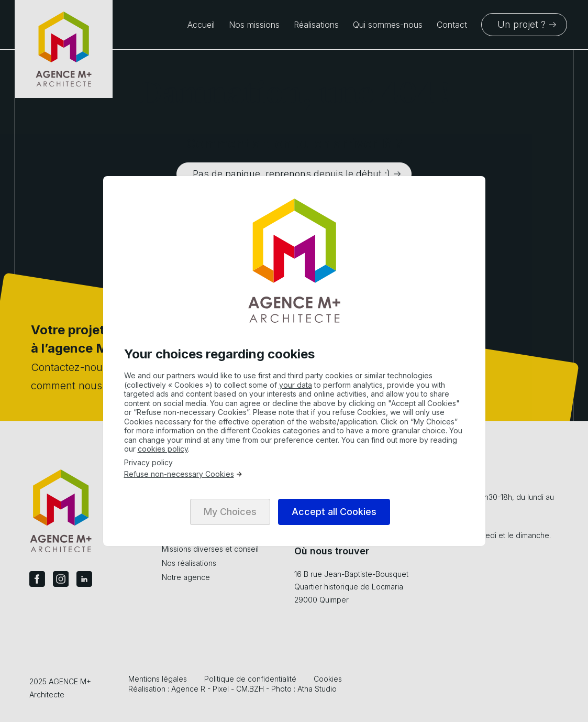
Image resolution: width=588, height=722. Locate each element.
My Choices (230, 512)
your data (296, 385)
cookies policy (163, 449)
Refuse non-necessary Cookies (184, 474)
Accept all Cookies (334, 512)
